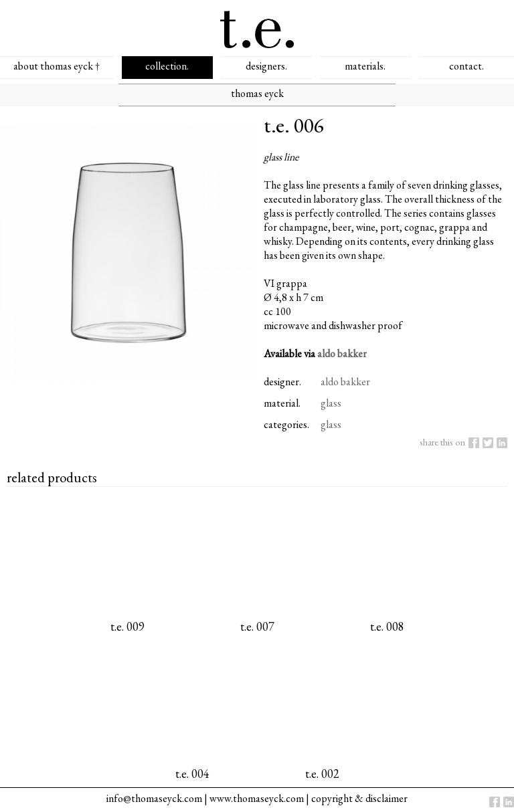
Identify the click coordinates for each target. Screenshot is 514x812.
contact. (466, 66)
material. (282, 403)
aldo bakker (342, 353)
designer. (282, 382)
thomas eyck (257, 93)
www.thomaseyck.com (257, 798)
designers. (266, 66)
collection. (167, 66)
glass (331, 403)
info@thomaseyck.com (154, 798)
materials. (365, 66)
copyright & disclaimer (359, 798)
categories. (286, 424)
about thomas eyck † (57, 66)
